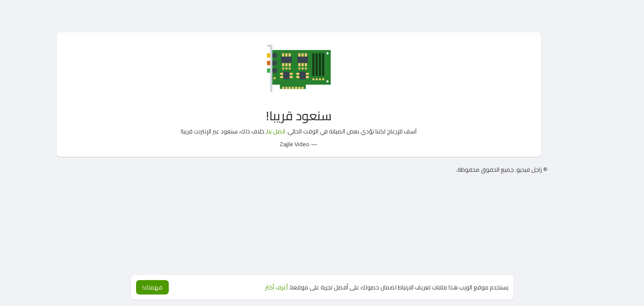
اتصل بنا (276, 131)
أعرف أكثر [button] (277, 287)
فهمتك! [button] (152, 287)
